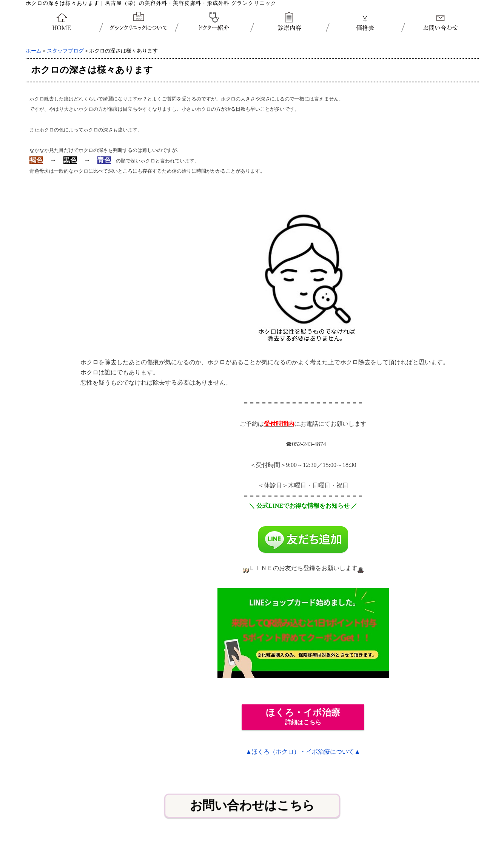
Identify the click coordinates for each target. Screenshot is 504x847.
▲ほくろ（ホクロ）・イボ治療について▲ (303, 752)
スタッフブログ (65, 51)
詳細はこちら (303, 716)
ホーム (34, 51)
